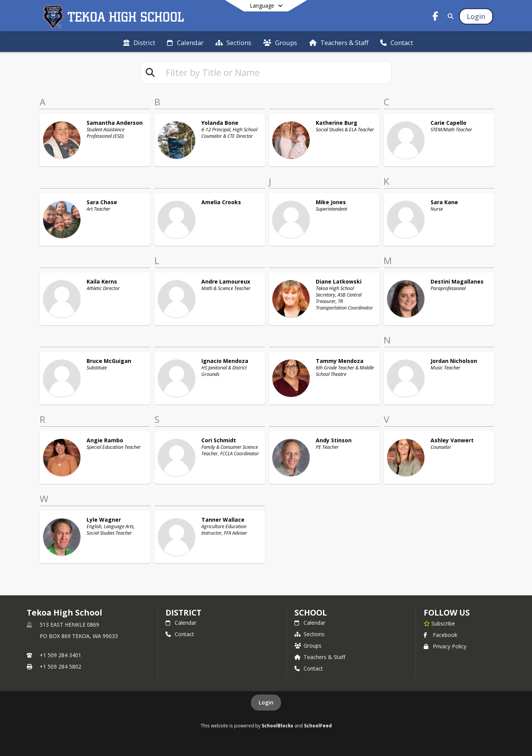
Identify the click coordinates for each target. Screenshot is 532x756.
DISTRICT (183, 613)
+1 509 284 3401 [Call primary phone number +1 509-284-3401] (60, 655)
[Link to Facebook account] (435, 17)
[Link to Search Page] (449, 16)
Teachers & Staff (320, 657)
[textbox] (275, 72)
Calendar (181, 623)
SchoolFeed (318, 725)
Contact (180, 634)
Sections (309, 634)
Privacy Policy (445, 646)
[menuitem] (139, 42)
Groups (308, 646)
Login (266, 702)
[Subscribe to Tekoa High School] (439, 623)
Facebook (440, 635)
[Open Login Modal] (476, 16)
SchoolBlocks (277, 725)
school (311, 613)
